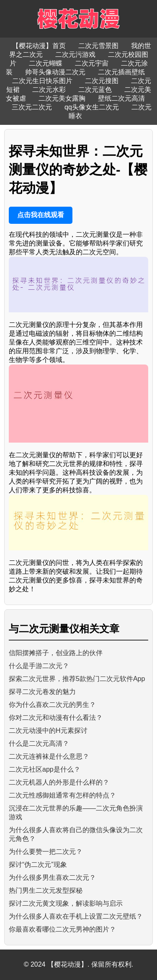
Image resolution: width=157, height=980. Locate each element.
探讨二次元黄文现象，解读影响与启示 (66, 903)
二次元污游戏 (75, 54)
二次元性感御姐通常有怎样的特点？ (62, 795)
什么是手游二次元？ (39, 666)
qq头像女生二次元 (92, 107)
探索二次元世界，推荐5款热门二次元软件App (77, 679)
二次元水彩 (49, 90)
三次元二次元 (32, 107)
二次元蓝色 (95, 90)
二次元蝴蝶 (46, 63)
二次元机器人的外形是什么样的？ (59, 782)
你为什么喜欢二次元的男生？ (52, 705)
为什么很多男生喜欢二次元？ (52, 877)
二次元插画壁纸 (121, 72)
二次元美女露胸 (62, 98)
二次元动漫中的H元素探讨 (48, 731)
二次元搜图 (102, 81)
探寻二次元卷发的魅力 (42, 692)
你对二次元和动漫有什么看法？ (56, 718)
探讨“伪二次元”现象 (38, 865)
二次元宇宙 (92, 63)
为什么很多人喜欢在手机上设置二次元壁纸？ (76, 916)
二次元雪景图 (98, 46)
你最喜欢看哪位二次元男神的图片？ (62, 929)
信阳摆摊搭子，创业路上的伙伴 (56, 653)
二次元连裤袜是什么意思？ (49, 756)
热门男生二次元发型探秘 (46, 890)
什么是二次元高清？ (39, 743)
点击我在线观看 (41, 215)
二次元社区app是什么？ (45, 769)
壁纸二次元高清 (121, 98)
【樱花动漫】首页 (39, 46)
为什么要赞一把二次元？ (46, 852)
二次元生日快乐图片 (42, 81)
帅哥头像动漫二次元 (55, 72)
